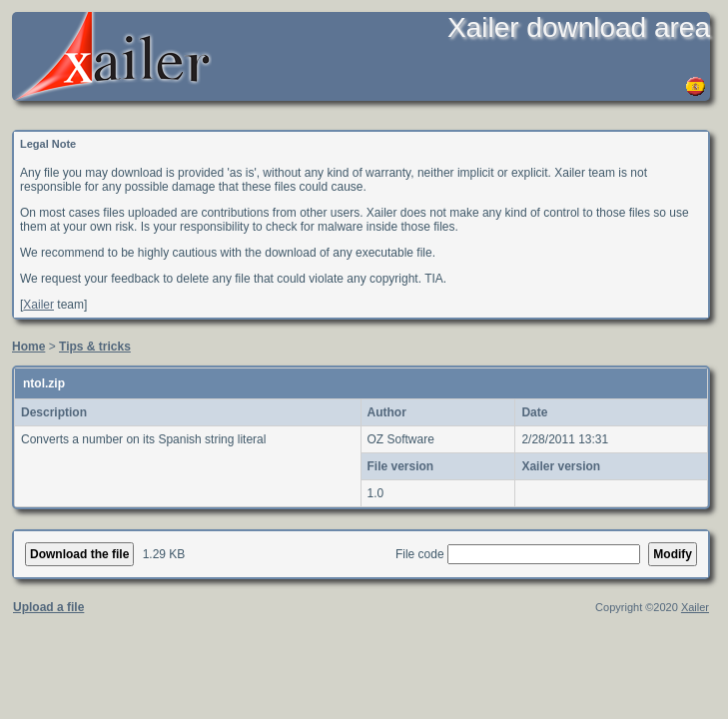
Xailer (38, 305)
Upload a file (48, 607)
